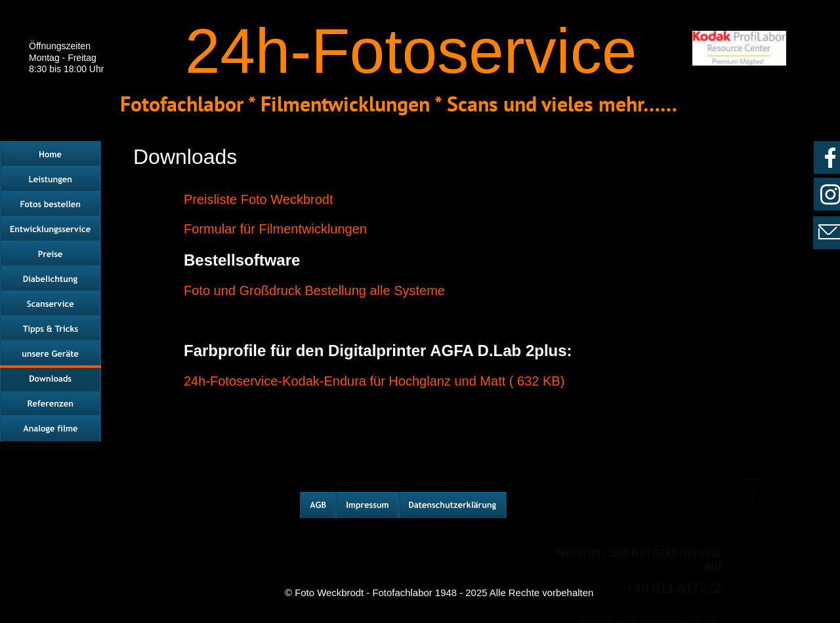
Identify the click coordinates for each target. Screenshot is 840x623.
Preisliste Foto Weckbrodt (259, 199)
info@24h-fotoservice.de (651, 584)
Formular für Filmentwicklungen (275, 229)
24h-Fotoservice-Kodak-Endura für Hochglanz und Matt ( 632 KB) (374, 381)
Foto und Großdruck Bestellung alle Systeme (316, 291)
